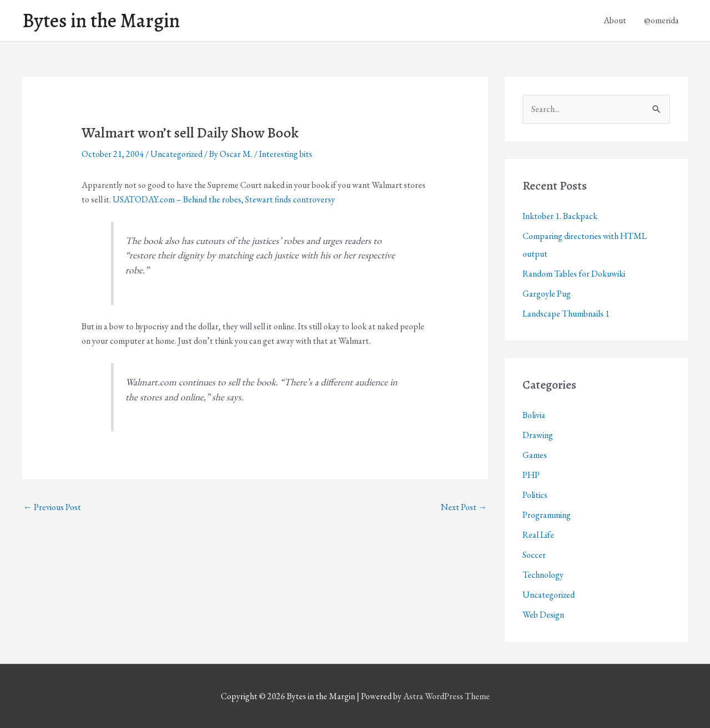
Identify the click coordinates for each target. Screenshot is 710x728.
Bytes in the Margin (101, 21)
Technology (543, 575)
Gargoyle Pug (547, 294)
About (615, 20)
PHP (531, 475)
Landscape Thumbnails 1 (566, 314)
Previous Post (52, 507)
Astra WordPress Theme (447, 696)
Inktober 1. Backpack (560, 216)
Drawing (538, 435)
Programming (547, 515)
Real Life (538, 535)
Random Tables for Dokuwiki (574, 274)
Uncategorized (176, 154)
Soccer (534, 555)
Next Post (464, 507)
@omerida (661, 20)
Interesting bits (286, 154)
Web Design (543, 615)
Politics (535, 495)
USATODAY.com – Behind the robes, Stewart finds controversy (224, 199)
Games (535, 455)
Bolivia (534, 415)
